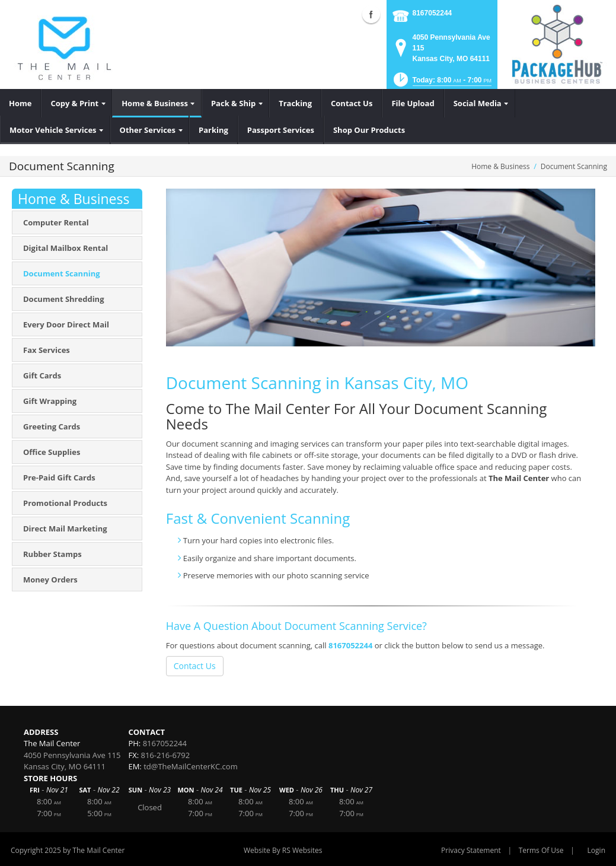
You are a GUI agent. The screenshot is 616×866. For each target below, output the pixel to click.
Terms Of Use (541, 850)
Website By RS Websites (283, 850)
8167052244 (433, 13)
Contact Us (195, 666)
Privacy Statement (471, 850)
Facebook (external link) (371, 14)
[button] (441, 83)
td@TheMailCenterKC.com (191, 766)
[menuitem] (20, 103)
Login (596, 850)
